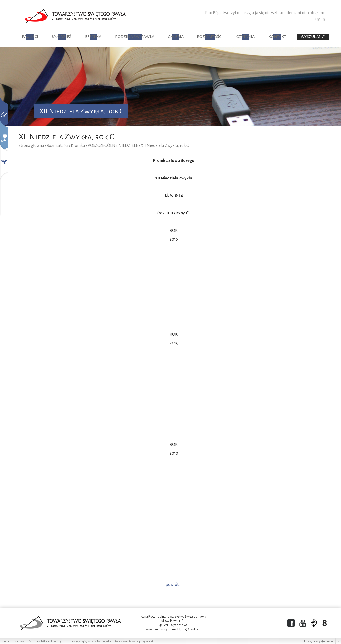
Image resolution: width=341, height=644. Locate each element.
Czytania (246, 37)
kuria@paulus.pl (190, 629)
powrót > (174, 585)
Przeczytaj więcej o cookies (319, 641)
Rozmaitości (210, 37)
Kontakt (277, 37)
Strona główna (31, 146)
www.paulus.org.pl (158, 629)
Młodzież (62, 37)
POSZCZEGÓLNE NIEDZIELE (113, 146)
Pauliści (30, 37)
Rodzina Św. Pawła (135, 37)
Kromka (78, 146)
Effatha (93, 37)
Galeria (176, 37)
